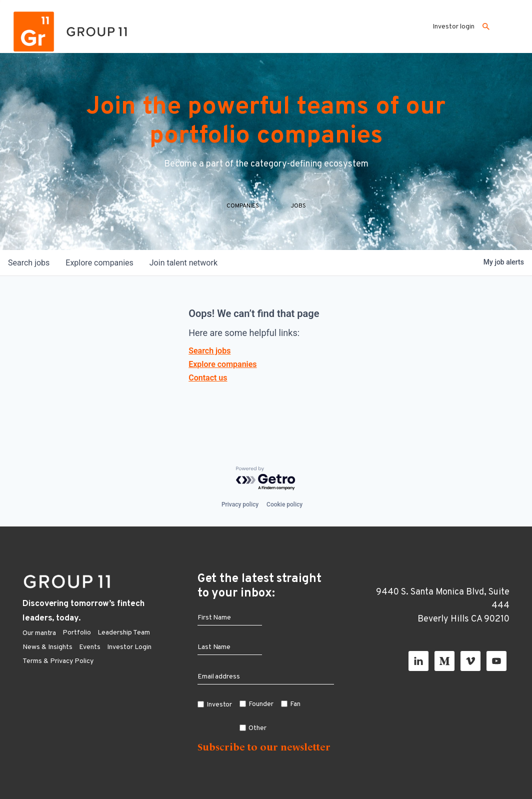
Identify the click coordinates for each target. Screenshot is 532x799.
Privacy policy (240, 504)
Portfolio (77, 633)
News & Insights (47, 647)
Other (257, 728)
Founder (261, 704)
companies (99, 263)
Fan (295, 704)
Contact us (208, 378)
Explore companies (222, 364)
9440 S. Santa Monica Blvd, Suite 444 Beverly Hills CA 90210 (443, 606)
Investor (219, 705)
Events (90, 647)
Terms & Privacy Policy (58, 661)
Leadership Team (124, 633)
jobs (29, 263)
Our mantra (39, 633)
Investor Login (129, 647)
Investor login (453, 27)
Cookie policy (284, 504)
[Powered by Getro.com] (266, 479)
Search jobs (209, 351)
